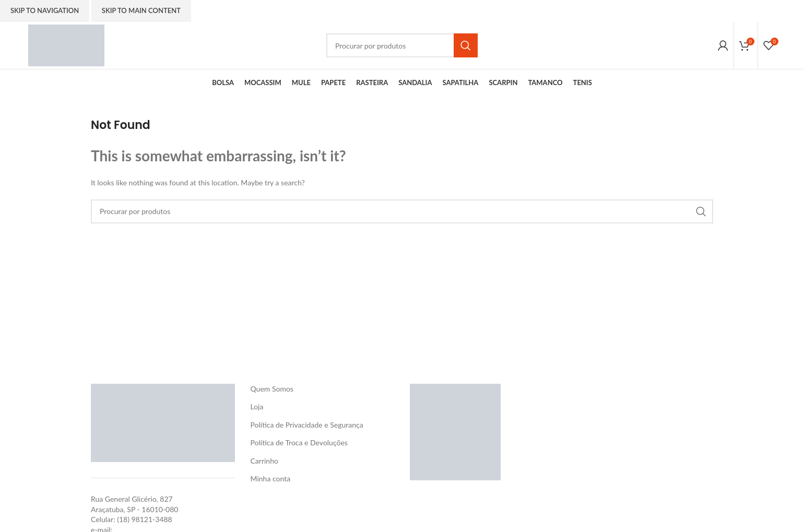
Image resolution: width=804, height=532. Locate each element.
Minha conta (271, 478)
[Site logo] (66, 45)
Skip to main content (141, 10)
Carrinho (264, 461)
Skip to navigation (45, 10)
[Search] (402, 45)
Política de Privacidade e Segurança (307, 425)
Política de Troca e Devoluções (299, 442)
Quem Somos (272, 389)
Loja (257, 406)
